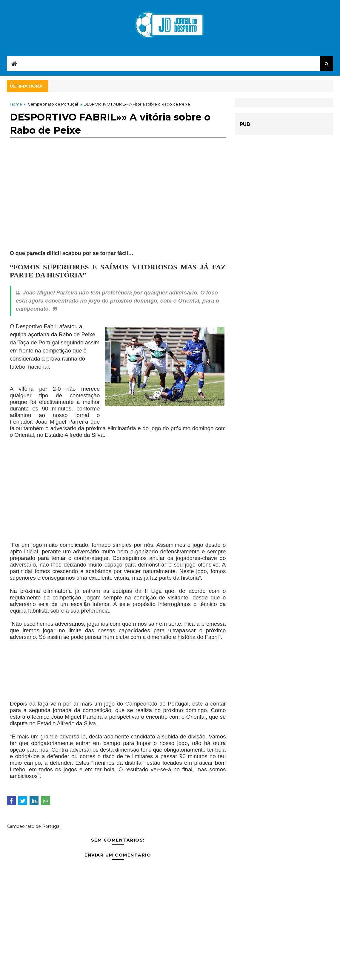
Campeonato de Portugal (53, 104)
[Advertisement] (118, 201)
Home (16, 104)
